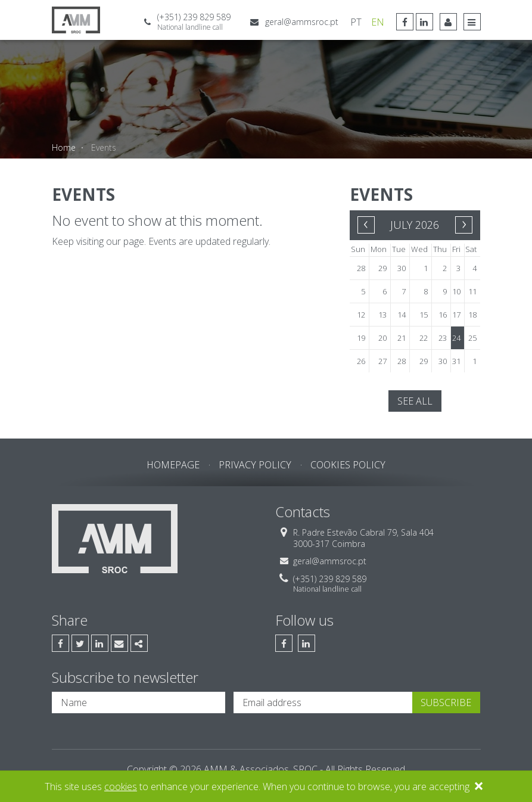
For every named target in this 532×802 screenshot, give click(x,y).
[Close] (478, 788)
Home (64, 147)
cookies (121, 787)
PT (356, 22)
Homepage (173, 465)
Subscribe (446, 702)
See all (415, 401)
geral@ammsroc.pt (302, 22)
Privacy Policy (255, 465)
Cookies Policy (348, 465)
